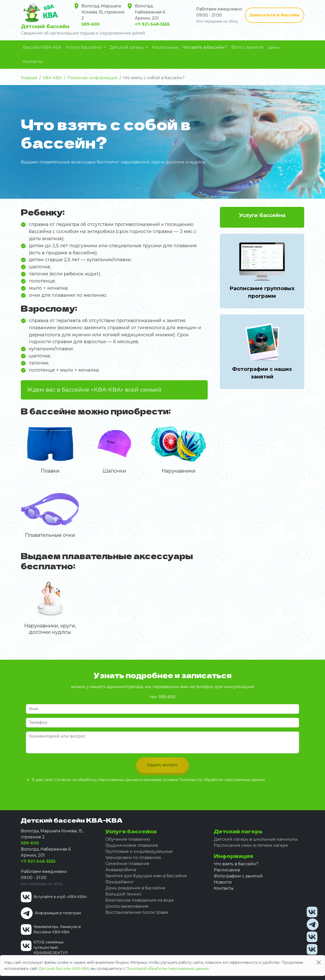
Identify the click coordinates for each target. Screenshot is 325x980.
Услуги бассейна (84, 47)
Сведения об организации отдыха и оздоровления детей (83, 33)
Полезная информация (92, 78)
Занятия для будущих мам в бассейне (146, 876)
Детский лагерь (127, 47)
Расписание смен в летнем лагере (251, 845)
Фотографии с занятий (238, 876)
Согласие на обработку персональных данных (97, 780)
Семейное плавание (127, 864)
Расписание (165, 47)
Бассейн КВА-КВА (42, 47)
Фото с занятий (247, 47)
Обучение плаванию (128, 839)
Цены (274, 47)
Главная (29, 78)
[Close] (319, 962)
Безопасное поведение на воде (140, 900)
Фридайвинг (120, 882)
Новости (223, 882)
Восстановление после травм (137, 912)
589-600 (166, 697)
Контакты (33, 62)
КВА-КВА (52, 78)
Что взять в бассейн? (205, 47)
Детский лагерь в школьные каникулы (256, 839)
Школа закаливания (127, 906)
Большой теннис (124, 894)
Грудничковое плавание (132, 845)
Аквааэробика (121, 870)
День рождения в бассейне (135, 888)
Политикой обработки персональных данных (167, 969)
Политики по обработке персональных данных (222, 780)
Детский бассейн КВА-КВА (64, 969)
